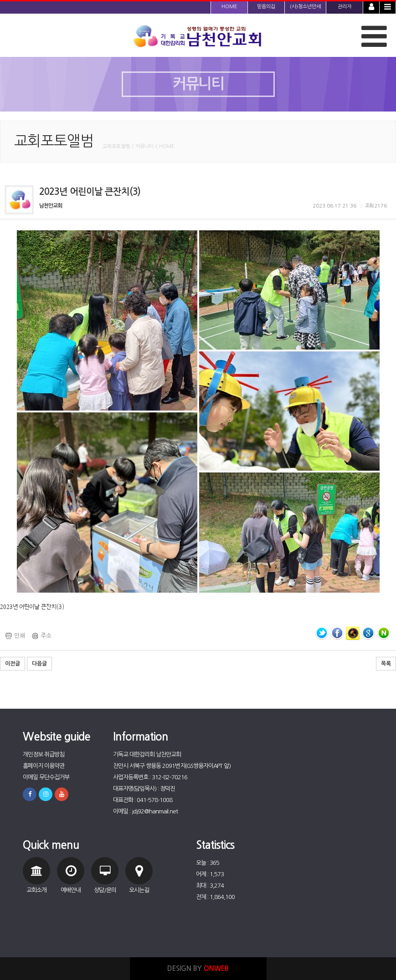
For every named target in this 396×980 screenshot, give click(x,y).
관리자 (345, 7)
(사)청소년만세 (305, 7)
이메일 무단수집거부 (46, 777)
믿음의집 (266, 7)
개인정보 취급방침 (44, 754)
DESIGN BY (198, 968)
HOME (229, 7)
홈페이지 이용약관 (44, 766)
